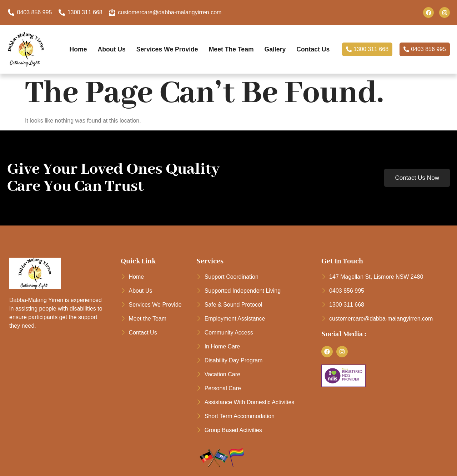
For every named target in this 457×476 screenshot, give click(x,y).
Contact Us (197, 55)
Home (94, 45)
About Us (129, 45)
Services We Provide (187, 45)
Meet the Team (253, 45)
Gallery (298, 45)
